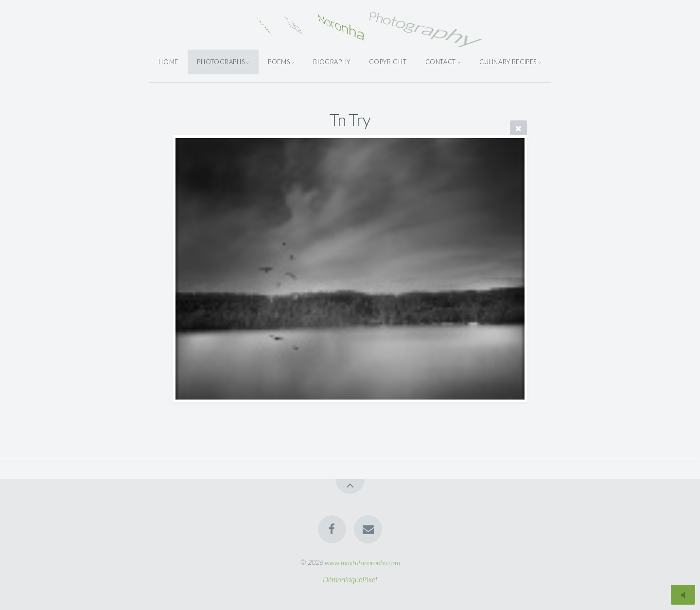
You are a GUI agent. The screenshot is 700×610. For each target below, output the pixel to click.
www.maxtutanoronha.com (362, 562)
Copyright (388, 62)
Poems (279, 62)
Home (168, 62)
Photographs (221, 62)
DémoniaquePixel (350, 579)
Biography (332, 62)
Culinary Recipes (508, 62)
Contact (441, 62)
